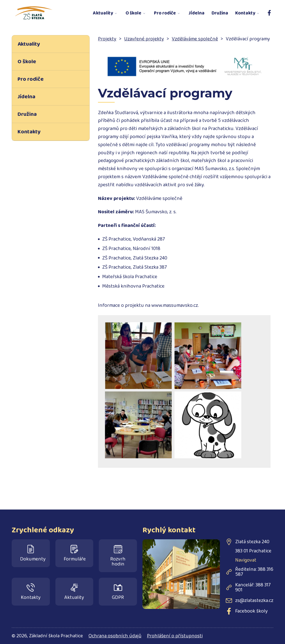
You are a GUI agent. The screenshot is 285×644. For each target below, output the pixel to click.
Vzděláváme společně (195, 39)
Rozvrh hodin (118, 556)
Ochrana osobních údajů (115, 636)
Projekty (107, 39)
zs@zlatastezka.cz (254, 601)
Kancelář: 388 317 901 (253, 587)
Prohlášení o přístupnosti (175, 636)
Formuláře (75, 554)
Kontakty (245, 13)
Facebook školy (251, 611)
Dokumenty (33, 554)
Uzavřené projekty (144, 39)
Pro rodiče (165, 13)
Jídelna (196, 13)
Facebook (268, 10)
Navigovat (246, 560)
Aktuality (103, 13)
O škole (133, 13)
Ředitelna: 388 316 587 (254, 572)
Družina (220, 13)
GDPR (118, 592)
